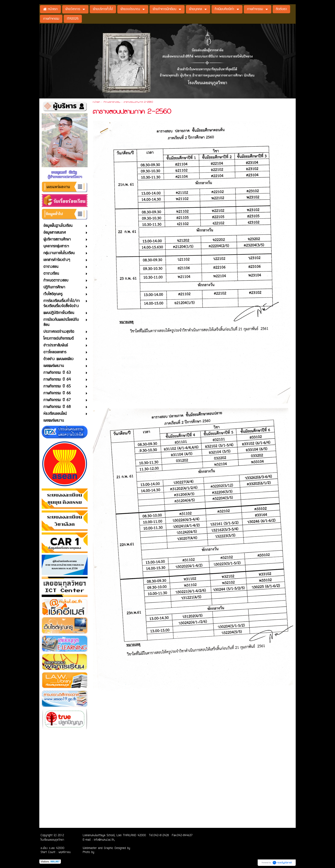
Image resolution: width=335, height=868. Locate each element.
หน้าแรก (96, 102)
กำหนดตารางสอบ (112, 102)
